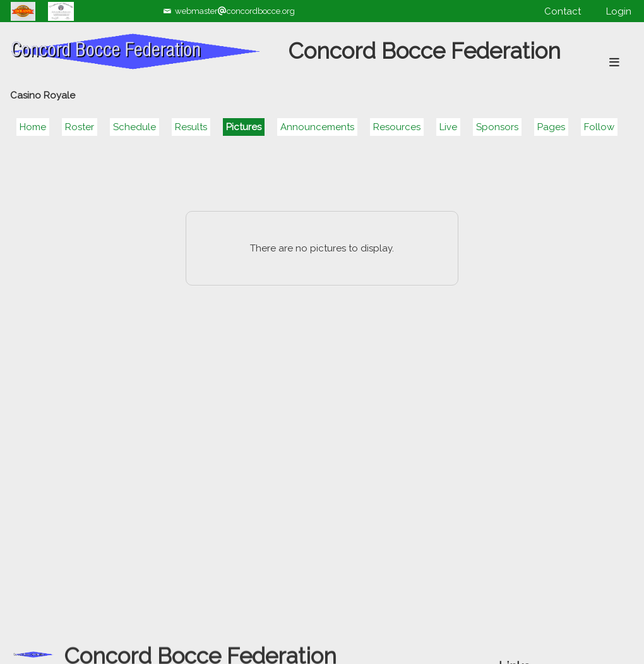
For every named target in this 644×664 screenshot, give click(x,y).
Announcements (317, 127)
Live (448, 127)
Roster (80, 127)
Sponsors (497, 127)
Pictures (244, 127)
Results (191, 127)
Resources (397, 127)
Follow (599, 127)
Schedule (134, 127)
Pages (551, 127)
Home (33, 127)
